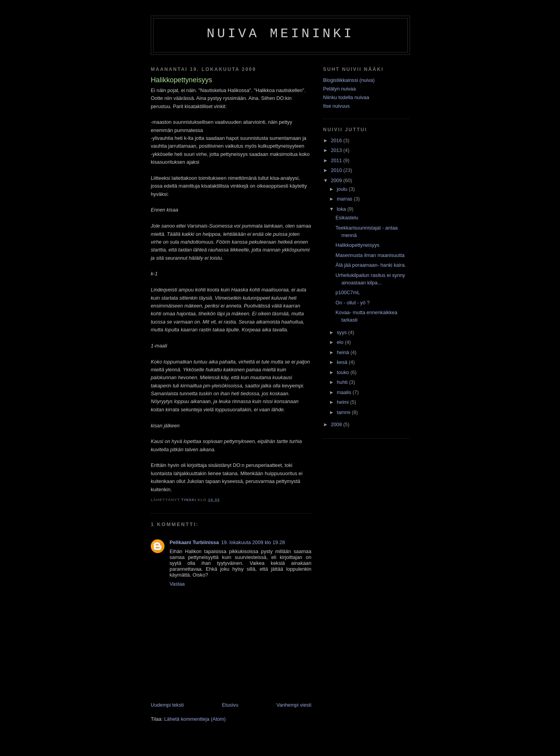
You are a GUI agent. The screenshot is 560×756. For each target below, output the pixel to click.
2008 (337, 424)
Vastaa (177, 584)
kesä (343, 362)
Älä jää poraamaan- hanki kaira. (371, 265)
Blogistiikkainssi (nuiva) (349, 80)
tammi (344, 412)
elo (341, 342)
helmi (343, 402)
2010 (337, 170)
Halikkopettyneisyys (358, 245)
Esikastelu (347, 218)
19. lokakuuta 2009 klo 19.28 (253, 542)
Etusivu (230, 705)
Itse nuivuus (336, 106)
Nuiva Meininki (281, 34)
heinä (344, 352)
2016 (337, 140)
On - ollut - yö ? (353, 303)
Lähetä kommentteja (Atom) (195, 719)
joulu (343, 189)
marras (345, 199)
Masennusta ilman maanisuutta (370, 255)
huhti (343, 382)
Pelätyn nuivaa (340, 89)
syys (342, 332)
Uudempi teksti (167, 705)
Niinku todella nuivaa (346, 97)
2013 (337, 150)
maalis (345, 392)
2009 (337, 180)
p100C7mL (348, 292)
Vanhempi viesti (294, 705)
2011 (337, 160)
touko (344, 372)
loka (342, 209)
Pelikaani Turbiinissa (194, 542)
